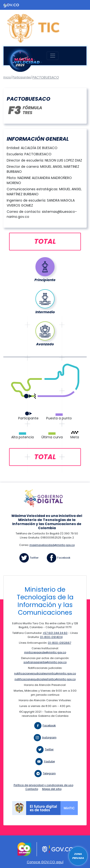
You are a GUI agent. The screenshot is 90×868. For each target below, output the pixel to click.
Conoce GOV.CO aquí (45, 862)
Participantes (22, 77)
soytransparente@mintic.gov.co (45, 662)
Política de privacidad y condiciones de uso (43, 785)
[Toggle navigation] (53, 56)
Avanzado (45, 344)
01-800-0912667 (59, 643)
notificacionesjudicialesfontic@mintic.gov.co (45, 679)
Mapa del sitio (52, 789)
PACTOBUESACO (46, 77)
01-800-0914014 (51, 637)
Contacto (32, 789)
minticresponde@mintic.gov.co (45, 652)
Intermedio (45, 312)
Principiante (45, 280)
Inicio (7, 77)
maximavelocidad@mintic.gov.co (52, 545)
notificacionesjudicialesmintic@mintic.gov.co (45, 673)
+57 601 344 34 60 (55, 633)
